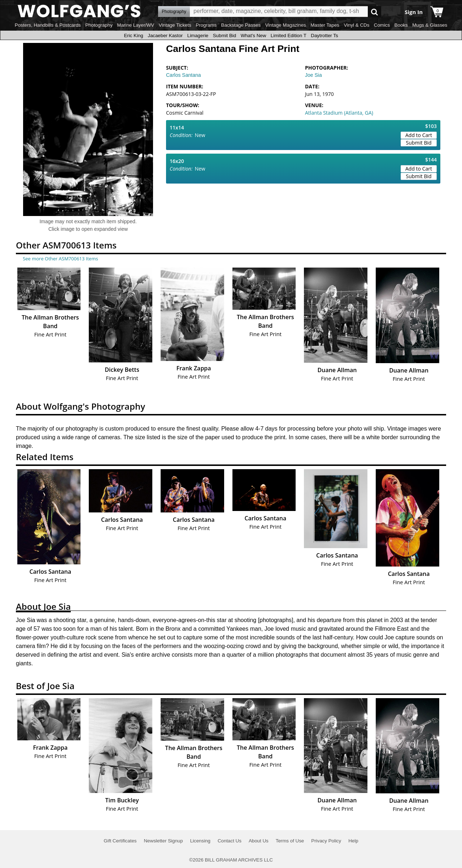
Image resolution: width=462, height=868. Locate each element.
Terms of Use (290, 841)
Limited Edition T (289, 36)
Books (401, 25)
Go (374, 12)
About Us (259, 841)
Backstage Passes (241, 25)
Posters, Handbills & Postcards (48, 25)
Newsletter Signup (163, 841)
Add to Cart (419, 135)
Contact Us (230, 841)
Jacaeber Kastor (165, 36)
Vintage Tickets (175, 25)
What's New (254, 36)
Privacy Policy (326, 841)
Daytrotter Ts (324, 36)
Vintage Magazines (286, 25)
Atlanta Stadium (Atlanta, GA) (339, 113)
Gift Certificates (120, 841)
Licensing (200, 841)
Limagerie (198, 36)
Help (353, 841)
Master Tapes (325, 25)
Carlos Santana (184, 75)
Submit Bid (225, 36)
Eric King (133, 36)
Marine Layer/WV (136, 25)
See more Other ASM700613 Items (60, 259)
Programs (206, 25)
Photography (99, 25)
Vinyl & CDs (356, 25)
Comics (382, 25)
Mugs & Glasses (430, 25)
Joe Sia (313, 75)
